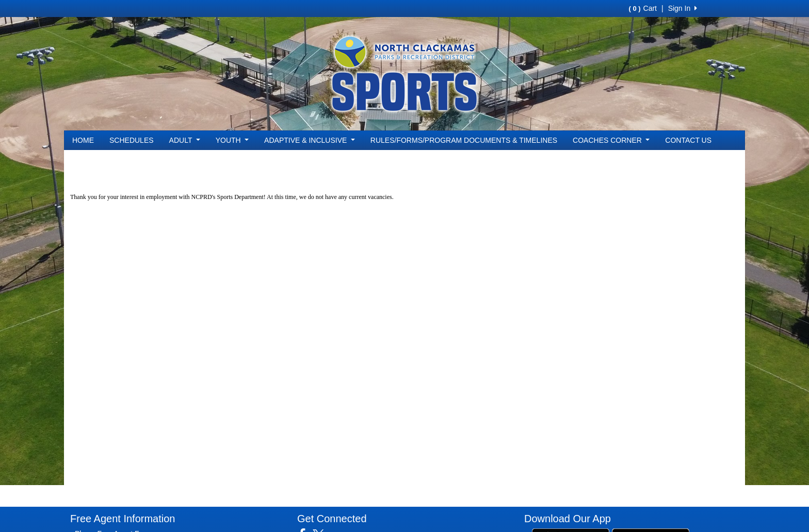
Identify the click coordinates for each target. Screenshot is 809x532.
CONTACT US (688, 140)
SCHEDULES (132, 140)
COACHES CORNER (611, 140)
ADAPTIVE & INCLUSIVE (310, 140)
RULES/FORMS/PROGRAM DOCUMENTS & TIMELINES (464, 140)
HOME (83, 140)
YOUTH (232, 140)
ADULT (185, 140)
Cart (643, 8)
